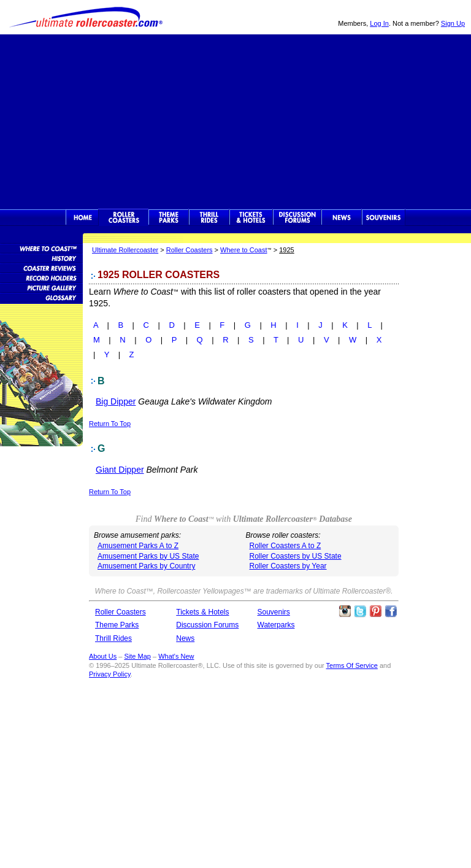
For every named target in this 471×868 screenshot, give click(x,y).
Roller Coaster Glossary (41, 297)
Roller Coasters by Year (288, 566)
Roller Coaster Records (41, 277)
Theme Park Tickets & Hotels (251, 217)
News (342, 217)
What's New (176, 656)
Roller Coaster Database (41, 248)
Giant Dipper (120, 470)
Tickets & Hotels (202, 612)
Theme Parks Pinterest (375, 611)
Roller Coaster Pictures (41, 287)
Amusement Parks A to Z (138, 546)
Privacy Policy (110, 674)
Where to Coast (243, 250)
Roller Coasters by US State (296, 556)
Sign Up (453, 23)
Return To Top (110, 424)
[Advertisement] (235, 120)
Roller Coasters (190, 250)
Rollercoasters (124, 217)
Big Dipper (116, 401)
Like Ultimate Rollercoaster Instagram (345, 611)
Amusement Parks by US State (148, 556)
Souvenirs (384, 217)
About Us (103, 656)
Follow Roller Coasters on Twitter (360, 611)
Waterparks (276, 625)
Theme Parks (169, 217)
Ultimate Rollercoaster (86, 17)
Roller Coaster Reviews (41, 268)
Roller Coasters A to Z (285, 546)
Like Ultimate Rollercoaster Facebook (391, 611)
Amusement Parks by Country (146, 566)
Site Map (137, 656)
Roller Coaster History (41, 258)
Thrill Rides (209, 217)
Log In (379, 23)
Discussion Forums (297, 217)
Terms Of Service (352, 665)
